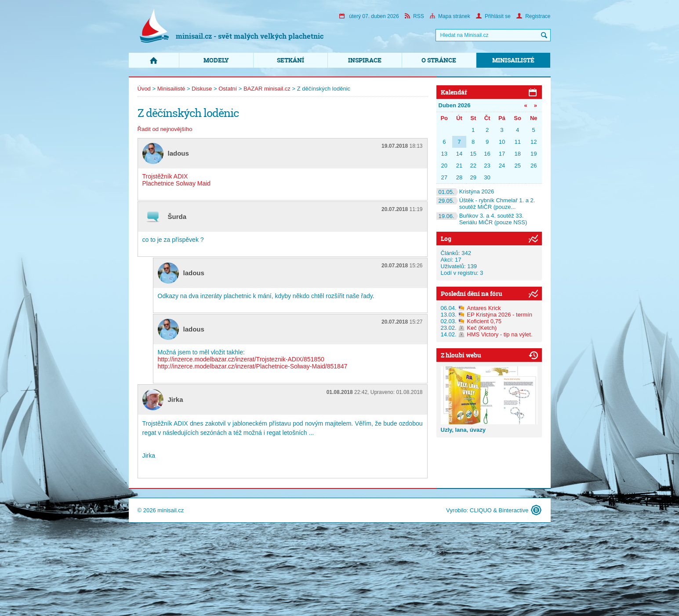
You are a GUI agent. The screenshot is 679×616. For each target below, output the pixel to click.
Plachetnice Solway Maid (177, 183)
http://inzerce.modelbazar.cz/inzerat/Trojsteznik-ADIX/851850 (241, 359)
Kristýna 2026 (465, 191)
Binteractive (514, 510)
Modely (216, 60)
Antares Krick (484, 308)
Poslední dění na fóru (472, 293)
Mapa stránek (450, 16)
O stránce (439, 60)
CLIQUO (481, 510)
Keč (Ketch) (482, 328)
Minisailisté (513, 60)
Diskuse (202, 89)
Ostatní (228, 89)
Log (446, 239)
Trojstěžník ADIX (165, 176)
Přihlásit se (493, 16)
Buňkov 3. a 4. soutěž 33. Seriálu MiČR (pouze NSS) (482, 219)
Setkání (290, 60)
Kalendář (454, 92)
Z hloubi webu (461, 355)
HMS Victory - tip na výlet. (499, 334)
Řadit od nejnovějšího (165, 129)
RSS (414, 16)
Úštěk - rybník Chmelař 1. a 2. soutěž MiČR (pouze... (486, 204)
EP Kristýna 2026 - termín (499, 315)
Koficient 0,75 (484, 321)
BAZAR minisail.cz (267, 89)
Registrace (533, 16)
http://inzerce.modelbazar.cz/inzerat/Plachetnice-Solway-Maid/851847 (253, 366)
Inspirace (365, 60)
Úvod (144, 89)
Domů (154, 60)
